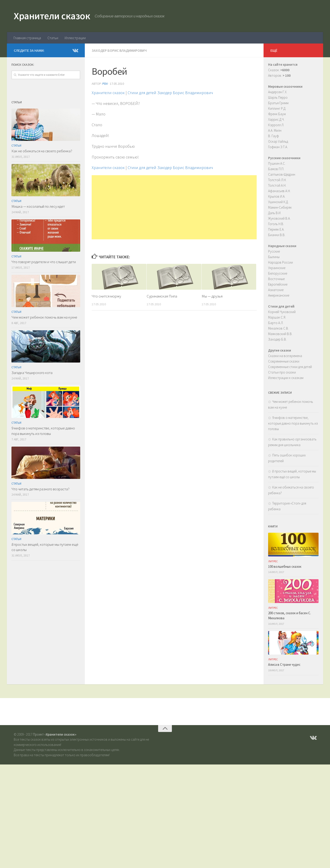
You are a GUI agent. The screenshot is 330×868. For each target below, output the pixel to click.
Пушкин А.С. (277, 163)
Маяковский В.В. (280, 334)
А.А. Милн (275, 130)
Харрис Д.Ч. (276, 119)
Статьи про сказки (282, 372)
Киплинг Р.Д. (277, 108)
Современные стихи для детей (290, 367)
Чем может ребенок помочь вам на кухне (44, 317)
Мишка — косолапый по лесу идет (38, 206)
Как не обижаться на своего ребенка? (42, 151)
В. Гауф (274, 136)
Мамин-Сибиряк (280, 207)
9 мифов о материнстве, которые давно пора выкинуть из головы (43, 431)
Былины (274, 257)
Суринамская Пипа (162, 296)
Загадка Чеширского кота (32, 373)
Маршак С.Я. (277, 317)
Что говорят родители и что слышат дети (44, 262)
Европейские (278, 284)
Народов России (280, 262)
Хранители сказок (52, 16)
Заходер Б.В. (277, 339)
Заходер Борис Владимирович (119, 50)
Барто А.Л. (276, 323)
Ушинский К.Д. (278, 202)
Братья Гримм (278, 103)
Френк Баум (277, 114)
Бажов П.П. (276, 169)
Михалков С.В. (278, 328)
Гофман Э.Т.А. (278, 147)
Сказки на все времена (285, 356)
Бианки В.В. (277, 235)
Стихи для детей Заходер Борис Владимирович (170, 93)
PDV (105, 84)
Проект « (55, 734)
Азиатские (276, 290)
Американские (279, 295)
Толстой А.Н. (277, 185)
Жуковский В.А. (279, 218)
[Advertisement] (174, 207)
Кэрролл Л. (276, 125)
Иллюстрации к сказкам (286, 378)
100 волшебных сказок (285, 566)
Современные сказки (284, 361)
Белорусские (278, 273)
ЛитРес (273, 561)
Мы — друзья (212, 296)
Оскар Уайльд (278, 141)
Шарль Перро (278, 97)
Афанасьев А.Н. (279, 191)
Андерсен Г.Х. (278, 92)
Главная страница (27, 38)
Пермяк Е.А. (276, 229)
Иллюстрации (75, 38)
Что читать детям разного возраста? (40, 489)
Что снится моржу (106, 296)
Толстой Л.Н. (277, 180)
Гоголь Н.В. (276, 224)
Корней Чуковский (282, 312)
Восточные (276, 279)
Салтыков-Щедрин (282, 174)
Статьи (53, 38)
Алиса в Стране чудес (284, 665)
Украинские (277, 268)
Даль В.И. (275, 213)
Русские (274, 251)
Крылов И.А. (277, 196)
